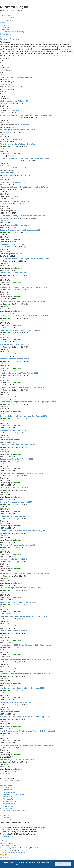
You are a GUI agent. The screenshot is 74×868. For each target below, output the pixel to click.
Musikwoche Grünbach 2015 (12, 244)
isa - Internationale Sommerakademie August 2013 (22, 688)
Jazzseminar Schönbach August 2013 (16, 459)
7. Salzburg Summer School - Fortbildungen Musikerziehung (26, 115)
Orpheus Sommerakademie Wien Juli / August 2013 (22, 387)
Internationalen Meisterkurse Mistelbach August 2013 (23, 616)
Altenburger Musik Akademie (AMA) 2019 (18, 130)
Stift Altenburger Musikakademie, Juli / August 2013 (23, 473)
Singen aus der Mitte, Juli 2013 (13, 273)
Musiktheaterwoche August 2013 (14, 344)
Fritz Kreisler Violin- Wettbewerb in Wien (18, 144)
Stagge (5, 189)
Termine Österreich (11, 39)
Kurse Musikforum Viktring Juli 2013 (16, 702)
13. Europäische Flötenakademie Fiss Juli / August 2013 (25, 573)
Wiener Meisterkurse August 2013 (15, 631)
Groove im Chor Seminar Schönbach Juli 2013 (20, 445)
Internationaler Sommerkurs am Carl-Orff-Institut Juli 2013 (26, 674)
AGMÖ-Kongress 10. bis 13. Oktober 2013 (18, 760)
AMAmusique (7, 132)
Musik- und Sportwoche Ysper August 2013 (19, 373)
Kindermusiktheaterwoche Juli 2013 (16, 359)
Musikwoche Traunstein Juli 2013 (15, 430)
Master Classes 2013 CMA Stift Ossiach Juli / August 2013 (25, 645)
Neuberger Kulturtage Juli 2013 (14, 559)
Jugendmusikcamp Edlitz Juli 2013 (15, 516)
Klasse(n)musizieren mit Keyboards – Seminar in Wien (24, 187)
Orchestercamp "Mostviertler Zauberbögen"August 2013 (25, 531)
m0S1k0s (6, 80)
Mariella (6, 104)
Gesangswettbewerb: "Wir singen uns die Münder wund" (25, 259)
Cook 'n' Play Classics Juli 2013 (14, 488)
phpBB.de (24, 850)
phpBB (11, 848)
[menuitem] (9, 18)
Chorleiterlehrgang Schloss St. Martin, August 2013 (22, 301)
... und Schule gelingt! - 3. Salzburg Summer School (23, 216)
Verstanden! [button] (63, 864)
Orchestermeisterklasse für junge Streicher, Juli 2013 (23, 287)
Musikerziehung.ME (7, 857)
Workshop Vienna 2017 (10, 173)
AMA (5, 204)
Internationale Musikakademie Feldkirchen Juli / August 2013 (27, 659)
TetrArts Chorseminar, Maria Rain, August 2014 (21, 230)
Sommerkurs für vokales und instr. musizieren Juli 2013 (24, 316)
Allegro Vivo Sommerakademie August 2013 (19, 545)
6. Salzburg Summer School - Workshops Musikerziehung (25, 158)
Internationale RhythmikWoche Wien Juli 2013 (20, 330)
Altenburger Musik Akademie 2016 (15, 201)
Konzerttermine (7, 70)
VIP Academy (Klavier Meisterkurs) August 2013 (21, 588)
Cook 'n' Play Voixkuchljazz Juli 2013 (16, 502)
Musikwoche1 (8, 247)
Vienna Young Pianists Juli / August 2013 (18, 602)
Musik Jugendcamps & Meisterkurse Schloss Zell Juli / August (27, 731)
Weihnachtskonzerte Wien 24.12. (14, 101)
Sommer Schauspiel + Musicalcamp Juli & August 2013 (24, 416)
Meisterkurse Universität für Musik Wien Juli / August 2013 (26, 717)
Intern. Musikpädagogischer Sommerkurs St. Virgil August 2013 (28, 402)
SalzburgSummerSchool (11, 118)
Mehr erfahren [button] (21, 865)
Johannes (7, 147)
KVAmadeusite (8, 175)
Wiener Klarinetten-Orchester (21, 77)
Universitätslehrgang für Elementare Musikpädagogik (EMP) (26, 745)
